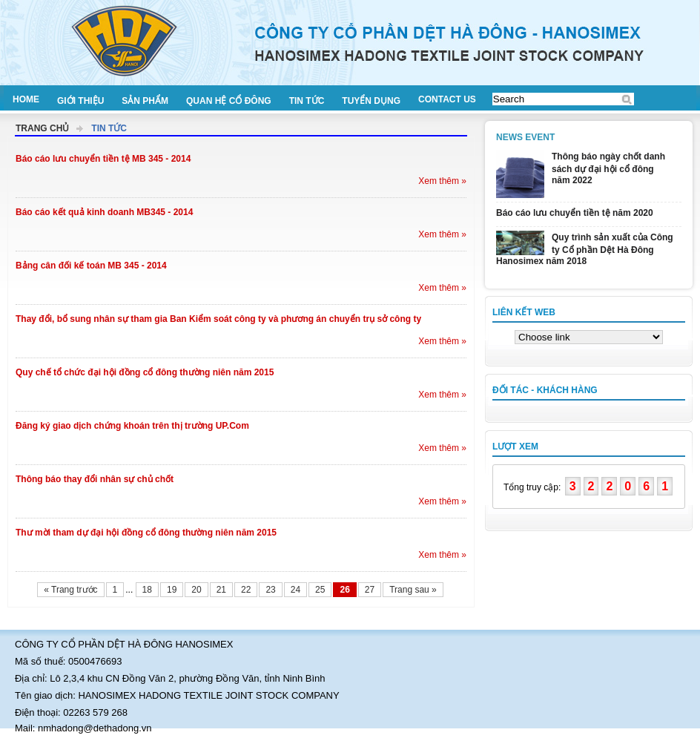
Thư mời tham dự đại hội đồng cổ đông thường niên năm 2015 (146, 533)
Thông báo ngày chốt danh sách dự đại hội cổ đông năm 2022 (608, 168)
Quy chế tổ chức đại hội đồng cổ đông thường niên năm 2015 (145, 372)
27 (370, 590)
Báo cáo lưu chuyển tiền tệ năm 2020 (575, 213)
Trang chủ (42, 128)
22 (246, 590)
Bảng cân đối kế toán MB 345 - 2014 (91, 266)
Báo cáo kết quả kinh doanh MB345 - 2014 (104, 212)
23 (270, 590)
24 (295, 590)
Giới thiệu (80, 101)
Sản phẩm (145, 101)
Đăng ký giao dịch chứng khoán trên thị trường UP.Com (132, 426)
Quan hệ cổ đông (229, 101)
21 (221, 590)
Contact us (447, 99)
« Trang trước (70, 590)
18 (147, 590)
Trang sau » (413, 590)
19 (172, 590)
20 (196, 590)
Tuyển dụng (371, 101)
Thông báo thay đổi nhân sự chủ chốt (95, 479)
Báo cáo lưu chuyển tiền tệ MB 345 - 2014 (103, 159)
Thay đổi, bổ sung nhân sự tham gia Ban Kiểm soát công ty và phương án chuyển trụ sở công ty (218, 319)
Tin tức (307, 101)
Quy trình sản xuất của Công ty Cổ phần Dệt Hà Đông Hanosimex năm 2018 (585, 249)
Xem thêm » (442, 181)
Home (26, 99)
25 (320, 590)
